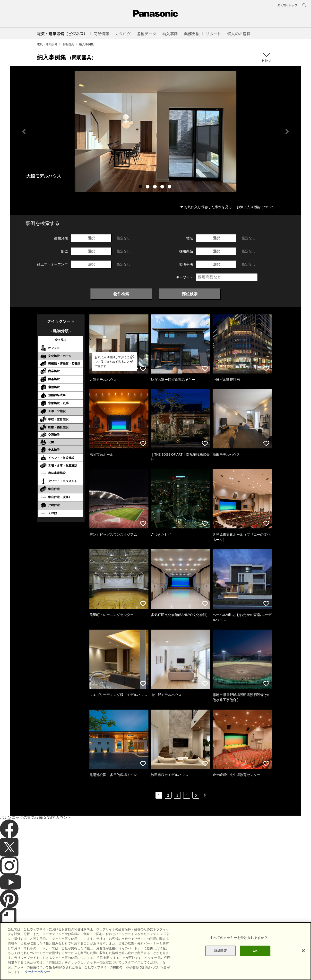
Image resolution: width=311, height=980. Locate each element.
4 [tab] (163, 187)
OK (255, 958)
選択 (91, 238)
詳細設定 (221, 958)
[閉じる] (303, 958)
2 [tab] (148, 187)
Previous (24, 132)
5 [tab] (170, 187)
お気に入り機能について (255, 207)
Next (287, 132)
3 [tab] (155, 187)
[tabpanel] (155, 131)
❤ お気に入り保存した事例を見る (206, 207)
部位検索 (190, 294)
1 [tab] (141, 187)
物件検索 (121, 294)
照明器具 (68, 44)
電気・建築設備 (47, 44)
